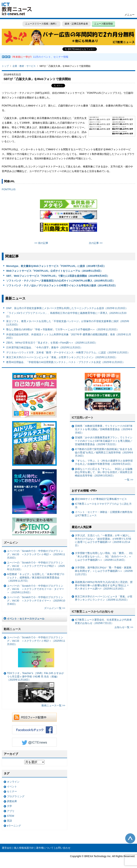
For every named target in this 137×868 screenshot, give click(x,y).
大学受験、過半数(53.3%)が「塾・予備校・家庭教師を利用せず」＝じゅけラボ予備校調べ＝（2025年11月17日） (104, 571)
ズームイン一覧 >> (55, 608)
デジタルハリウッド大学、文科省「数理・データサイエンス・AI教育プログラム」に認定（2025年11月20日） (68, 352)
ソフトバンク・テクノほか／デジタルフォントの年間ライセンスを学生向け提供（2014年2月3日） (62, 285)
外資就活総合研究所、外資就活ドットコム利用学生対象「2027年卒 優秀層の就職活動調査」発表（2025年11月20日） (69, 336)
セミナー (12, 791)
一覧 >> (129, 480)
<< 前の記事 (41, 243)
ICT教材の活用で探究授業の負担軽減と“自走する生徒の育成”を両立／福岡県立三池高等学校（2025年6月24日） (104, 452)
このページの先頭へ (130, 838)
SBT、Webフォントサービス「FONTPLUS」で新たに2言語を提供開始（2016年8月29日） (58, 276)
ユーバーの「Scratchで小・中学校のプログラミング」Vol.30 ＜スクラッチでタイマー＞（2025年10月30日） (36, 600)
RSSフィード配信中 (34, 717)
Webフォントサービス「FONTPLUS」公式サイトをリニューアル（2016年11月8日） (55, 271)
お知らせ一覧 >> (124, 627)
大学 (9, 806)
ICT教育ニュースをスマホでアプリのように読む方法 (103, 505)
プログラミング (16, 796)
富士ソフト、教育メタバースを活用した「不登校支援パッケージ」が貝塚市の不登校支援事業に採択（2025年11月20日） (68, 323)
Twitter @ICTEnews (34, 742)
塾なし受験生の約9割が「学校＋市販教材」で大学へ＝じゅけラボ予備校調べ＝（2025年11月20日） (63, 329)
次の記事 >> (96, 243)
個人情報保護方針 (24, 848)
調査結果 (12, 801)
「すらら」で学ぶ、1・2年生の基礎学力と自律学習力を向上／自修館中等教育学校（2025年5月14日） (104, 462)
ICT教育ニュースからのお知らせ (93, 612)
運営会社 (7, 848)
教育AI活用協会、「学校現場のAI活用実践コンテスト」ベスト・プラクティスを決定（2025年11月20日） (66, 362)
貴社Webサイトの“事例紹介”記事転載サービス (101, 499)
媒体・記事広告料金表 (76, 24)
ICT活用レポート (83, 418)
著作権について (45, 848)
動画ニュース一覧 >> (53, 705)
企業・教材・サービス (24, 66)
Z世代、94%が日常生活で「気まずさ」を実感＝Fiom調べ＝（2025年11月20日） (52, 343)
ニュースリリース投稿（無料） (41, 24)
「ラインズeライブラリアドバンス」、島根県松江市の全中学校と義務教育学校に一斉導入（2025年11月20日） (66, 315)
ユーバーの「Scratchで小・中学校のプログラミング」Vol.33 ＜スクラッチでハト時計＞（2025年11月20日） (36, 554)
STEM (11, 816)
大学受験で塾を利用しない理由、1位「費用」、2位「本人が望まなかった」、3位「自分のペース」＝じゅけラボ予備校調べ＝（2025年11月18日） (104, 556)
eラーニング (14, 826)
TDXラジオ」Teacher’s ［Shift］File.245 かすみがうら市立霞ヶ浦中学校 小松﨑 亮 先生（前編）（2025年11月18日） (35, 687)
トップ (5, 66)
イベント (12, 787)
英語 (9, 821)
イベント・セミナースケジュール (26, 619)
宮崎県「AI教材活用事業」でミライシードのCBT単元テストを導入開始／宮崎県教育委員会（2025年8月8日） (104, 429)
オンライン (13, 782)
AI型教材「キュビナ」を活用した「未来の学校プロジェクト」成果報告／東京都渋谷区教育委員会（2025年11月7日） (36, 577)
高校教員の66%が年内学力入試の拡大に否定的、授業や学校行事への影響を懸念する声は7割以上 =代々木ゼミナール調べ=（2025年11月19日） (104, 585)
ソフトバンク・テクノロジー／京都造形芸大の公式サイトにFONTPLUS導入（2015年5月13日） (61, 281)
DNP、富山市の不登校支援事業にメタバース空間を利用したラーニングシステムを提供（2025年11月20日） (67, 308)
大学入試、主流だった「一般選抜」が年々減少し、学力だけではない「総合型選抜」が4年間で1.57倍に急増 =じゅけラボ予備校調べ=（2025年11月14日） (104, 540)
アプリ (11, 811)
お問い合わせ (63, 848)
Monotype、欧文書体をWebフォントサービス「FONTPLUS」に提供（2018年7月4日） (56, 266)
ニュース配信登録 (103, 24)
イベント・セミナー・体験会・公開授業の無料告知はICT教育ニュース (104, 514)
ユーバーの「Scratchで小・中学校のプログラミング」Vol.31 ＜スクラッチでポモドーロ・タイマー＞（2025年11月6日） (35, 589)
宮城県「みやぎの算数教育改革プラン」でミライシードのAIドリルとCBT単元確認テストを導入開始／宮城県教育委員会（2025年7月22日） (104, 441)
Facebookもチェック (34, 730)
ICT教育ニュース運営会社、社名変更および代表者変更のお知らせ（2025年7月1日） (103, 621)
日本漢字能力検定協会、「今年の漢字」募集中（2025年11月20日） (44, 347)
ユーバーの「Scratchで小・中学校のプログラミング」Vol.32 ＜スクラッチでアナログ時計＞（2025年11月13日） (36, 566)
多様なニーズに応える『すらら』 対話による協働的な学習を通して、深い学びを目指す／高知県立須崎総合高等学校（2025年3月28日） (104, 472)
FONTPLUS (9, 189)
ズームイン (11, 543)
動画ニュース (12, 629)
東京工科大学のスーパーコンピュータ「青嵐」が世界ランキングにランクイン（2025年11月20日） (62, 357)
